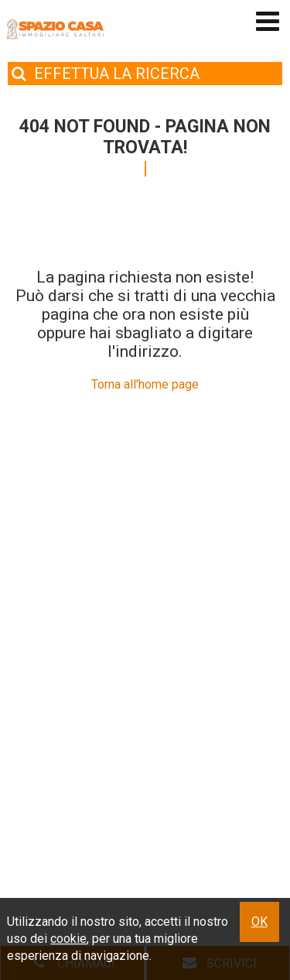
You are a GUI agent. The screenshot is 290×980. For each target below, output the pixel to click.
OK (259, 922)
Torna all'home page (145, 384)
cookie (68, 939)
